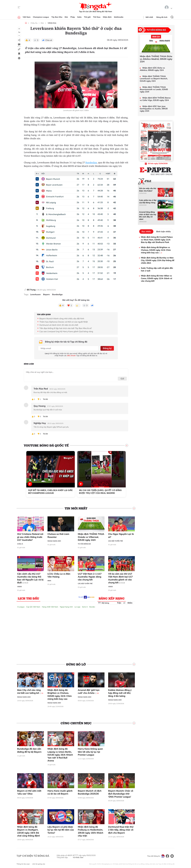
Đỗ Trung (31, 290)
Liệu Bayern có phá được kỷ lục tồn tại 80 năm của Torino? (61, 830)
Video (19, 586)
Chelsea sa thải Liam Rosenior (58, 535)
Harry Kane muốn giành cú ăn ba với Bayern (60, 792)
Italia (79, 17)
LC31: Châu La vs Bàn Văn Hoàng (59, 575)
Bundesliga (91, 163)
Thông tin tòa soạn (23, 864)
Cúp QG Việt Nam (33, 607)
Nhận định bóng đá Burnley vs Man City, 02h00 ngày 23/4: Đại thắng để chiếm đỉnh (158, 260)
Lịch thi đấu (28, 598)
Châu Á (20, 544)
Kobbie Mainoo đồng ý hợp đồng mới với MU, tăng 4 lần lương (120, 693)
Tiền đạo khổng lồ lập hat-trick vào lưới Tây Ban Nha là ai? (66, 328)
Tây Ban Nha (57, 17)
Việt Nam (27, 17)
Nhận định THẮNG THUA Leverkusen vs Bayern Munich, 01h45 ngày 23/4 (154, 79)
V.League (21, 607)
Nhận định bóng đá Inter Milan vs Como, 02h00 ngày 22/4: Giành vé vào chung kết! (157, 278)
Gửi (122, 378)
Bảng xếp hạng (112, 598)
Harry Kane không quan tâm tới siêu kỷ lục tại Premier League (90, 752)
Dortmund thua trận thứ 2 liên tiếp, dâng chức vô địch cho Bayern (121, 830)
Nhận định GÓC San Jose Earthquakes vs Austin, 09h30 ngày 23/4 (154, 109)
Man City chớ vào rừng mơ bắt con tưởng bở (30, 691)
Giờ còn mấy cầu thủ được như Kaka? (148, 190)
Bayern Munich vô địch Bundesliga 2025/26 (90, 792)
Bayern (46, 294)
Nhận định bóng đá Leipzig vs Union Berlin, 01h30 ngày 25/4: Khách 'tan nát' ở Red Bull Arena (60, 755)
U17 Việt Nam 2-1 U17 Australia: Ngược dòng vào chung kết (90, 577)
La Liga (77, 607)
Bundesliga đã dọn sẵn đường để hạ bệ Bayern (29, 750)
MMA (49, 580)
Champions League (41, 17)
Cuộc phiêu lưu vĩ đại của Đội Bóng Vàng (148, 201)
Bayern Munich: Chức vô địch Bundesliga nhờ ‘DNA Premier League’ (121, 794)
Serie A (85, 607)
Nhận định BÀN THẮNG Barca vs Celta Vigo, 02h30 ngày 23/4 (155, 99)
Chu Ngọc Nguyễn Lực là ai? (121, 535)
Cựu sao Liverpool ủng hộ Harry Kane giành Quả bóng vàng (66, 331)
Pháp (73, 17)
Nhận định (107, 17)
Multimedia (119, 17)
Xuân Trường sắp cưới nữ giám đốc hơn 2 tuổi (157, 269)
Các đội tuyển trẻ (115, 541)
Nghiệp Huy (40, 423)
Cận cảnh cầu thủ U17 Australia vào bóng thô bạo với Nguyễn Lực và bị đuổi (30, 578)
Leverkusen (35, 294)
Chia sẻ (49, 40)
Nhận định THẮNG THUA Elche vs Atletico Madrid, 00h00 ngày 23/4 (156, 59)
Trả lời (45, 399)
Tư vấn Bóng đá (84, 544)
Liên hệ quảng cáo (39, 864)
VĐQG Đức (52, 23)
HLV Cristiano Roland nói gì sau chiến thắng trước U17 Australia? (30, 537)
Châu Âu (34, 23)
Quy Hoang (40, 406)
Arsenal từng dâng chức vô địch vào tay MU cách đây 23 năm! (148, 216)
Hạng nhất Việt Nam (50, 607)
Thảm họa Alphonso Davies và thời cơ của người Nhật (64, 322)
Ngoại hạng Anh (54, 541)
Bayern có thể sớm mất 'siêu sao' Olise (29, 792)
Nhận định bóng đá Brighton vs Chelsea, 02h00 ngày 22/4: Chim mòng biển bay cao (60, 694)
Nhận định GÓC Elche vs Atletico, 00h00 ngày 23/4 (152, 69)
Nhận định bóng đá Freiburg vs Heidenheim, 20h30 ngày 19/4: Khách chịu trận (91, 831)
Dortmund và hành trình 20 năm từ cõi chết (59, 325)
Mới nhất (149, 17)
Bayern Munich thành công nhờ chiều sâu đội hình (62, 319)
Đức (66, 17)
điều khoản (71, 355)
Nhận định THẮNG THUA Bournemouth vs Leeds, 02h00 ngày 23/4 (154, 89)
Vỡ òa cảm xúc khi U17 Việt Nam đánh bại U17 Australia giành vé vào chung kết (120, 578)
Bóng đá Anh (162, 17)
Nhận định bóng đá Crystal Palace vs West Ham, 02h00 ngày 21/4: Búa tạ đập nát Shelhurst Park (157, 240)
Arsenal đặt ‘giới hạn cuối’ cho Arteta (89, 691)
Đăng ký (107, 348)
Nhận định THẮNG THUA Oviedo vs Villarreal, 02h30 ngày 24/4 (91, 537)
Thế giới (87, 17)
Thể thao (97, 17)
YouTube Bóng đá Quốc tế (46, 445)
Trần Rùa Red (41, 388)
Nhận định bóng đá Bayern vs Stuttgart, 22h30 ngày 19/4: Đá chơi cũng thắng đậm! (29, 831)
